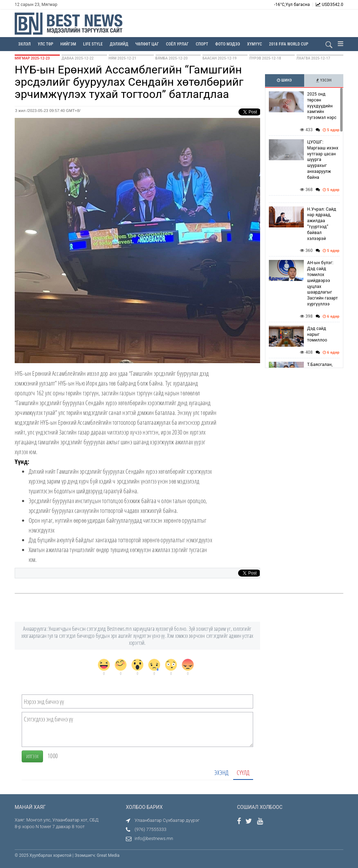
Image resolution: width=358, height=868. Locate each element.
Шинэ (284, 80)
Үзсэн (324, 80)
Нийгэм (68, 44)
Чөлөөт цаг (147, 44)
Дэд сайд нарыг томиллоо (317, 334)
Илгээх (32, 756)
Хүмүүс (255, 44)
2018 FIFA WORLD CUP (288, 44)
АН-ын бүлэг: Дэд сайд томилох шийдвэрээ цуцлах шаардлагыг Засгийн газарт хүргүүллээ (323, 283)
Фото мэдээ (228, 44)
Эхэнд (221, 772)
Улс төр (46, 44)
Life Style (93, 44)
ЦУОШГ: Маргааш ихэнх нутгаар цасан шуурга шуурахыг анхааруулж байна (323, 160)
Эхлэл (24, 44)
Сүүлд (243, 772)
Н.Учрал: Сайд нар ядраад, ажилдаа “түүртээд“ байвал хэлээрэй (322, 224)
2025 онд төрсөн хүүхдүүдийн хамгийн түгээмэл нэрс (322, 106)
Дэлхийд (119, 44)
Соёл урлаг (177, 44)
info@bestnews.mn (154, 838)
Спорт (202, 44)
